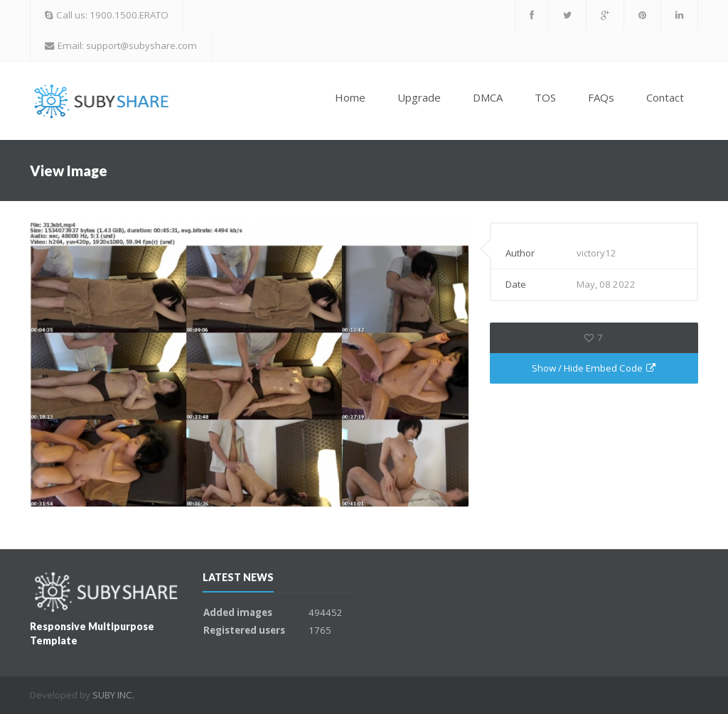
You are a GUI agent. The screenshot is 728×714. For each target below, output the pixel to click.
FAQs (601, 97)
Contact (665, 97)
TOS (545, 97)
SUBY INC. (113, 695)
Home (350, 97)
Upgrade (419, 97)
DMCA (488, 97)
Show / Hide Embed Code (594, 368)
